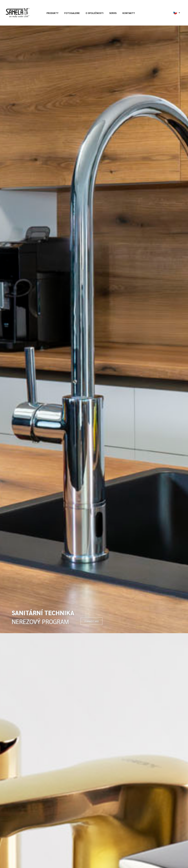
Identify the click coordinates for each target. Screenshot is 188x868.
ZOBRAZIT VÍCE (92, 621)
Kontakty (129, 13)
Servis (113, 13)
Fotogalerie (72, 13)
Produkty (53, 13)
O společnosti (95, 13)
